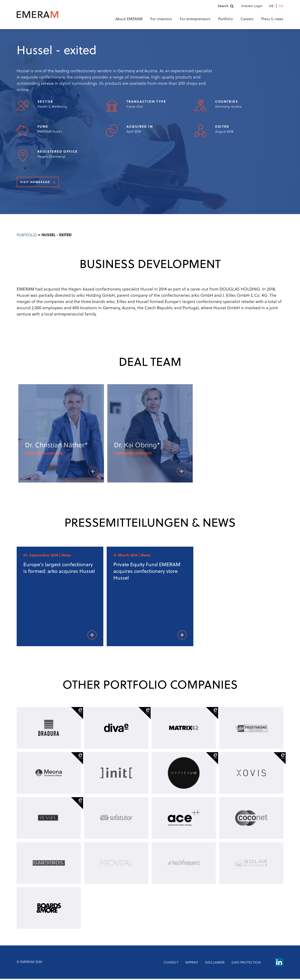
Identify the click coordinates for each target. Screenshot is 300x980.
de (271, 7)
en (281, 7)
